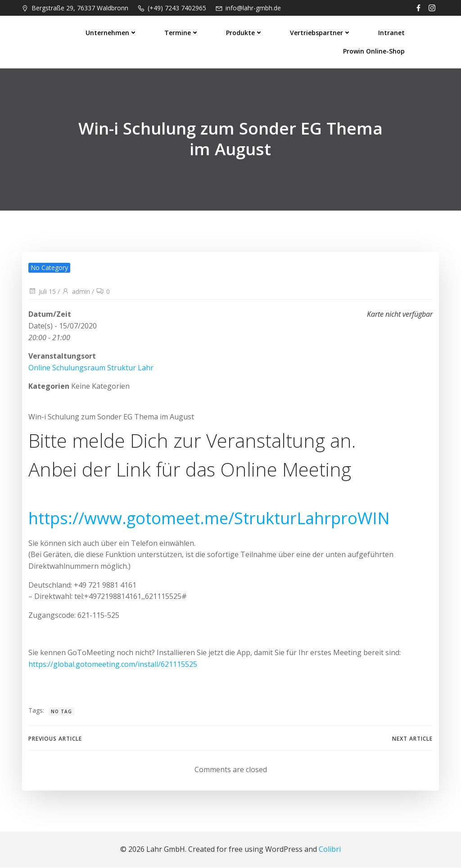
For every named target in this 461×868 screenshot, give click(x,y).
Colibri (330, 850)
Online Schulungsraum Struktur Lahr (90, 368)
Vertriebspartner (321, 32)
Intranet (392, 32)
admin (75, 292)
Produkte (245, 32)
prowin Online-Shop (375, 50)
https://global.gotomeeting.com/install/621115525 (112, 664)
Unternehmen (112, 32)
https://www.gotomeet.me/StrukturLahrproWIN (209, 519)
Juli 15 (42, 292)
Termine (183, 32)
